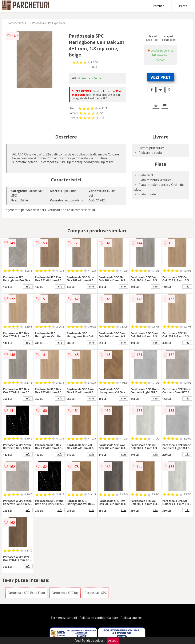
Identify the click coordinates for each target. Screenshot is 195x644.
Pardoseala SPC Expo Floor (49, 23)
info (28, 287)
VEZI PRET (161, 77)
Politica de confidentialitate (99, 618)
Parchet (158, 6)
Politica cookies (132, 618)
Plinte (183, 6)
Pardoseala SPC (17, 23)
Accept (113, 641)
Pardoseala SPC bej (65, 593)
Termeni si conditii (64, 618)
